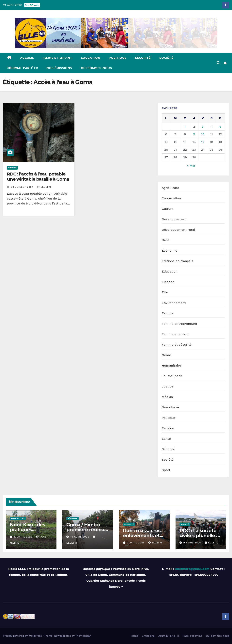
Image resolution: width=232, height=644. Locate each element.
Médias (167, 397)
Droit (166, 240)
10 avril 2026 (80, 537)
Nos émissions (59, 68)
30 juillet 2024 (23, 187)
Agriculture (170, 188)
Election (168, 282)
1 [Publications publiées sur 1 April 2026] (185, 126)
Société (166, 58)
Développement (174, 219)
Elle (165, 292)
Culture (168, 209)
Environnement (174, 303)
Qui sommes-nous (96, 68)
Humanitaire (171, 365)
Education (91, 58)
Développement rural (178, 230)
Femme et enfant (57, 58)
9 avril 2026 (136, 543)
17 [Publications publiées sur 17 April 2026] (203, 142)
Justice (167, 386)
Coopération (171, 198)
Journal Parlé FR (23, 68)
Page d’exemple (193, 636)
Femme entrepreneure (179, 324)
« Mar (191, 166)
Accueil (27, 58)
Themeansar (83, 636)
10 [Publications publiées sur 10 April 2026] (203, 134)
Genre (166, 355)
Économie (169, 251)
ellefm (44, 187)
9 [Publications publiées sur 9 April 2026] (194, 134)
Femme (168, 313)
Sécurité (143, 58)
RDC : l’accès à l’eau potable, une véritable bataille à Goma (38, 177)
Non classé (170, 407)
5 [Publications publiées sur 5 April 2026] (220, 126)
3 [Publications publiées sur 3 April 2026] (203, 126)
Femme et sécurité (177, 345)
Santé (166, 439)
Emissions (148, 636)
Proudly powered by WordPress (23, 636)
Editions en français (177, 261)
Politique (118, 58)
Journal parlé (172, 376)
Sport (166, 470)
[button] (218, 63)
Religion (168, 428)
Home (135, 636)
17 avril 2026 (24, 537)
